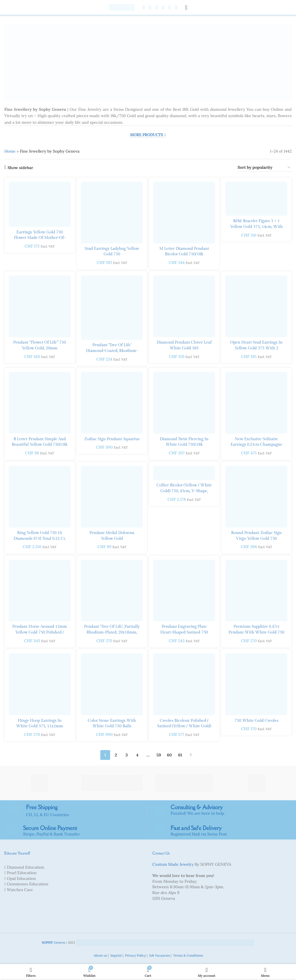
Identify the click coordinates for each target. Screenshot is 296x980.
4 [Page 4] (137, 755)
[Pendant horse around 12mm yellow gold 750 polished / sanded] (40, 591)
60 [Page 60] (170, 755)
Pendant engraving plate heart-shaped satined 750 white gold (184, 632)
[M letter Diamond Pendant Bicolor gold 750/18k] (184, 213)
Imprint (116, 955)
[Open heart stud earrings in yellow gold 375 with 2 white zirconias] (256, 306)
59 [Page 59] (159, 755)
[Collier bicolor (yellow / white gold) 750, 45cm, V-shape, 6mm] (184, 473)
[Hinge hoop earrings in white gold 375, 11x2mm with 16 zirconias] (40, 684)
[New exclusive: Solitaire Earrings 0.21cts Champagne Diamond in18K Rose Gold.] (256, 403)
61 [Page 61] (180, 755)
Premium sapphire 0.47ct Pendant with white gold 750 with (257, 632)
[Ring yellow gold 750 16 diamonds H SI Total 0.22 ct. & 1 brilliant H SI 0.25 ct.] (40, 497)
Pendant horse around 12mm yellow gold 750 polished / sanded (40, 632)
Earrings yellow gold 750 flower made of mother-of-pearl (40, 238)
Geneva (53, 942)
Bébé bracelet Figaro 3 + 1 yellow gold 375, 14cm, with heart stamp (257, 227)
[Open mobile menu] (186, 8)
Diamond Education (26, 867)
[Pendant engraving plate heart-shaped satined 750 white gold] (184, 591)
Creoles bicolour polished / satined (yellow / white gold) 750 (184, 726)
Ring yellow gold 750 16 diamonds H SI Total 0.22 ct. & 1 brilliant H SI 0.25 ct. (40, 538)
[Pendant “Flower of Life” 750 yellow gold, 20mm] (40, 306)
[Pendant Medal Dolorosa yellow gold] (112, 497)
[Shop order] (264, 168)
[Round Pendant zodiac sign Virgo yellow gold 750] (256, 497)
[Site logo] (122, 7)
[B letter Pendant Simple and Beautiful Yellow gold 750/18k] (40, 403)
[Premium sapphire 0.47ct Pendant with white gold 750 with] (256, 591)
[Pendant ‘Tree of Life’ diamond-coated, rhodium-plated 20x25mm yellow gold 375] (112, 308)
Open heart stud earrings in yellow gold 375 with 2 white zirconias (257, 348)
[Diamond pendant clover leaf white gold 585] (184, 306)
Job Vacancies (159, 955)
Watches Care (20, 890)
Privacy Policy (135, 955)
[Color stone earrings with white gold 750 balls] (112, 684)
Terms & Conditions (188, 955)
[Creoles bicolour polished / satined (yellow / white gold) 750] (184, 684)
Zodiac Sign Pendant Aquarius (112, 439)
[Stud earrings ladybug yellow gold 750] (112, 213)
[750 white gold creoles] (256, 684)
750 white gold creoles (257, 721)
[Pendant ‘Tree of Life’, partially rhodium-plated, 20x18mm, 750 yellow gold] (112, 591)
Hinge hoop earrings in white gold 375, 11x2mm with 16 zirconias (40, 726)
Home (10, 151)
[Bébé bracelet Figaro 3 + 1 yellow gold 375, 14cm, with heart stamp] (256, 199)
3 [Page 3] (127, 755)
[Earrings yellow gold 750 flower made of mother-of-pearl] (40, 204)
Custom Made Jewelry (173, 864)
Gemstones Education (28, 884)
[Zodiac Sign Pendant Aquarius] (112, 403)
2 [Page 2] (116, 755)
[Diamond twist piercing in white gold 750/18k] (184, 403)
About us (100, 955)
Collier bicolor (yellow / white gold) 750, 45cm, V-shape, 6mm (184, 491)
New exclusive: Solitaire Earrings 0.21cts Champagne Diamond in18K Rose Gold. (256, 445)
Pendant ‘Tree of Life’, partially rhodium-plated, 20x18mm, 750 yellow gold (112, 632)
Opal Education (21, 878)
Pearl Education (22, 873)
